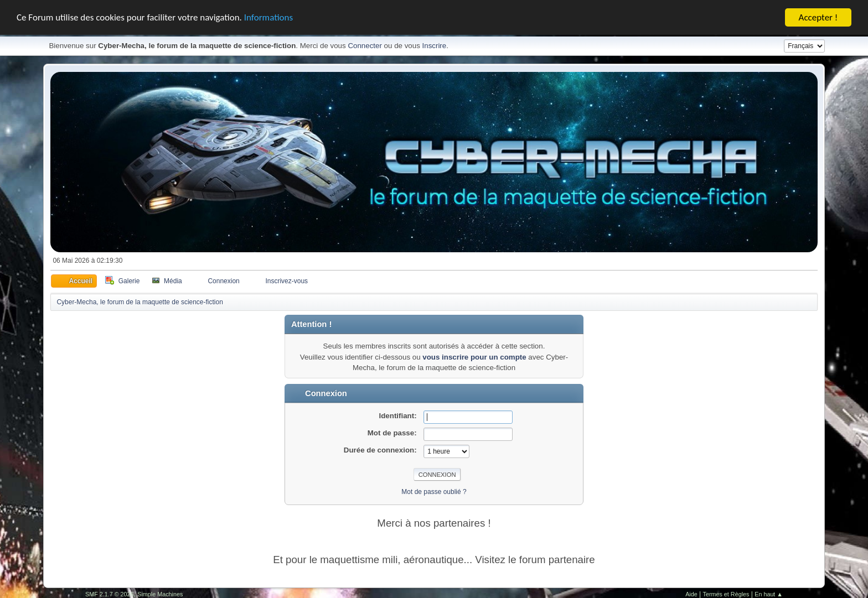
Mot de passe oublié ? (434, 491)
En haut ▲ (769, 592)
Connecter (365, 45)
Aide (691, 592)
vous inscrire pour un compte (474, 355)
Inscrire (435, 45)
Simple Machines (160, 592)
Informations (268, 16)
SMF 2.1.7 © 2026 (110, 592)
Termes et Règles (726, 592)
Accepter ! (818, 16)
